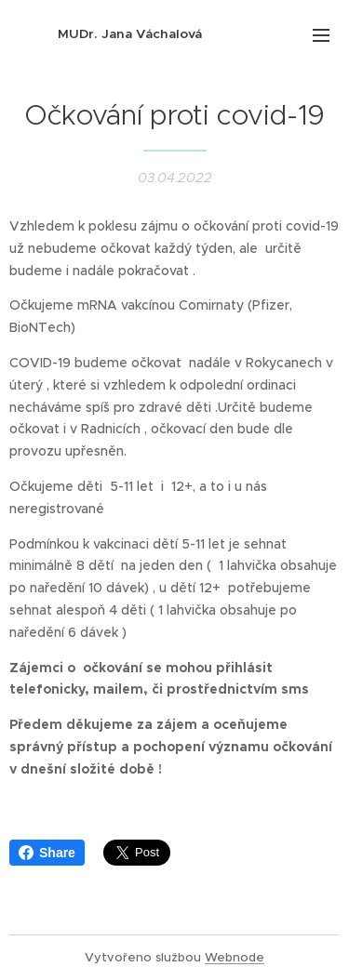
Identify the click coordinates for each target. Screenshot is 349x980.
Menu (321, 35)
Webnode (235, 957)
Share (47, 853)
